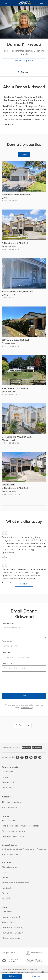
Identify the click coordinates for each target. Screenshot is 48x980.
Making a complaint (12, 938)
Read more (7, 124)
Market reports (9, 867)
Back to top (23, 725)
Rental (5, 777)
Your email (7, 652)
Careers (6, 878)
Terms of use (8, 923)
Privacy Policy (27, 708)
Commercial (8, 783)
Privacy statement (11, 917)
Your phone (7, 664)
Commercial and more (13, 837)
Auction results (9, 808)
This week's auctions (12, 802)
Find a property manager (14, 831)
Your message (8, 623)
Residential (7, 772)
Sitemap (6, 894)
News (5, 872)
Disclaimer (7, 912)
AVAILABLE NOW (9, 485)
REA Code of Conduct (13, 933)
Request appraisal (24, 61)
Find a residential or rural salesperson (21, 826)
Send (24, 696)
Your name (7, 641)
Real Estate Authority (12, 928)
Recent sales (8, 788)
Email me (36, 976)
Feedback (7, 888)
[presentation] (22, 682)
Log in (43, 3)
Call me (12, 976)
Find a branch (9, 821)
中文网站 (6, 899)
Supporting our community (15, 883)
